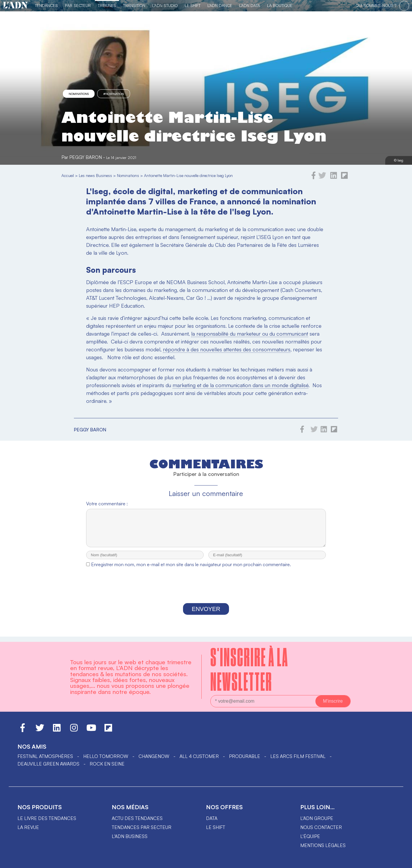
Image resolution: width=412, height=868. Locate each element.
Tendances (46, 5)
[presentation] (206, 592)
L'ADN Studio (165, 5)
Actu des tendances (137, 818)
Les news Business (95, 175)
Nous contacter (321, 827)
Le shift (216, 827)
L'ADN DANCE (220, 5)
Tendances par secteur (142, 827)
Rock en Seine (107, 764)
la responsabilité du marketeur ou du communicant (250, 334)
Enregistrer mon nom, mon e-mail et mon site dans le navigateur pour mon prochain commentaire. (191, 570)
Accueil (68, 175)
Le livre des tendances (47, 818)
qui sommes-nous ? (376, 5)
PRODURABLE (245, 756)
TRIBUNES (107, 5)
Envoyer (206, 614)
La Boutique (280, 5)
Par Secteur (78, 5)
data (212, 818)
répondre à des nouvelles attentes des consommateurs (227, 349)
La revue (28, 827)
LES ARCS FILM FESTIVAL (298, 756)
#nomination (114, 94)
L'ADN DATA (250, 5)
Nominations (79, 94)
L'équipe (310, 836)
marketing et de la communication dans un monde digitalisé (240, 385)
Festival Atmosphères (45, 756)
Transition (134, 5)
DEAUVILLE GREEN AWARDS (48, 764)
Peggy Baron (86, 157)
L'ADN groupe (317, 818)
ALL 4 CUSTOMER (199, 756)
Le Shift (193, 5)
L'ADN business (130, 836)
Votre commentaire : (107, 504)
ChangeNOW (154, 756)
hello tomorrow (106, 756)
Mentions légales (323, 845)
